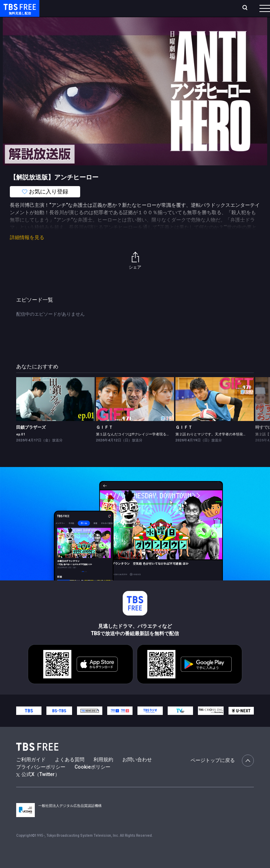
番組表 (253, 11)
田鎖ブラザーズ (31, 441)
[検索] (208, 11)
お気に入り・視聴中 (175, 11)
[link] (55, 413)
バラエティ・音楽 (175, 28)
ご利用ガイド (31, 774)
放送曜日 (94, 11)
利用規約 (103, 774)
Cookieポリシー (92, 781)
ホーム (78, 11)
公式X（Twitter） (38, 788)
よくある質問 (70, 774)
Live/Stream (139, 7)
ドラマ (142, 28)
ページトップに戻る (222, 775)
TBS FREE (19, 12)
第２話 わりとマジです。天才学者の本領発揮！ (213, 448)
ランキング (115, 11)
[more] (201, 28)
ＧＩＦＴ (104, 441)
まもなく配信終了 (108, 28)
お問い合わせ (137, 774)
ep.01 (21, 448)
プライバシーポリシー (41, 781)
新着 (76, 28)
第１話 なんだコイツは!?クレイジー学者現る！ (133, 448)
